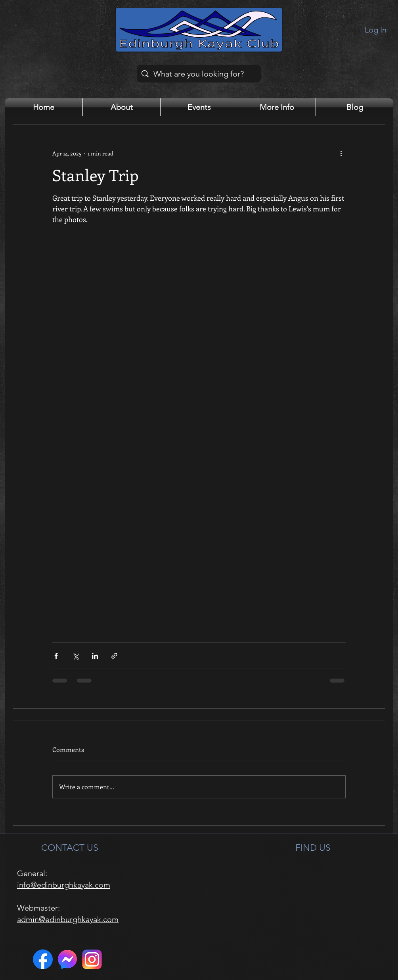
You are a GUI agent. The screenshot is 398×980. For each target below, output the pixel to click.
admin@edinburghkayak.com (68, 919)
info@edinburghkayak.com (64, 885)
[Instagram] (92, 959)
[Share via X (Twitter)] (76, 656)
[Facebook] (43, 959)
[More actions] (341, 153)
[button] (122, 107)
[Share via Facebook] (56, 656)
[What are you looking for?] (199, 74)
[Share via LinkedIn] (95, 656)
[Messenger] (67, 959)
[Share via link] (114, 656)
